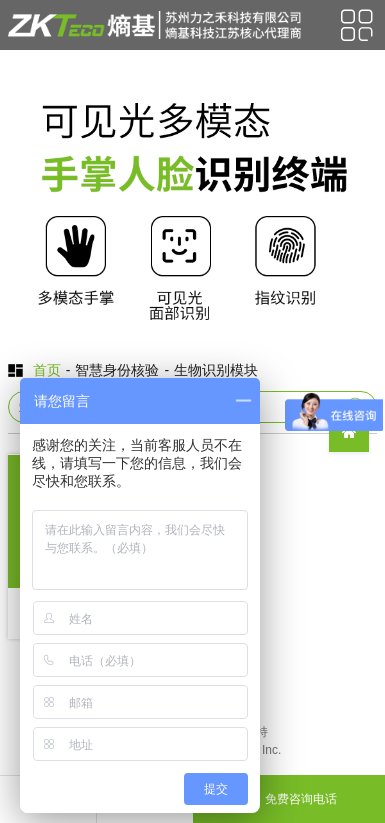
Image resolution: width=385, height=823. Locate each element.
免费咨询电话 (289, 799)
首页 (47, 370)
